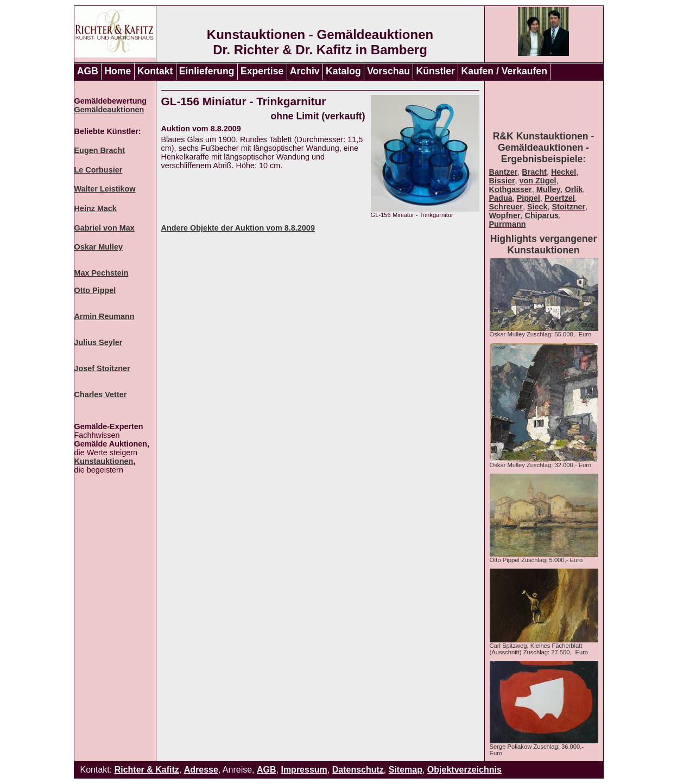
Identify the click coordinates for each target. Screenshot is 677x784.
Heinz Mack (96, 208)
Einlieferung (207, 71)
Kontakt (155, 71)
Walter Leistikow (105, 189)
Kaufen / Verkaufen (504, 71)
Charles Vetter (101, 394)
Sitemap (406, 770)
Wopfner (505, 215)
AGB (88, 71)
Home (118, 71)
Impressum (304, 770)
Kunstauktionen (104, 461)
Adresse (201, 770)
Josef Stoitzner (102, 368)
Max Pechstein (102, 273)
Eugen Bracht (100, 150)
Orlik (574, 189)
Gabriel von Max (105, 228)
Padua (501, 198)
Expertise (262, 71)
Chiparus (542, 215)
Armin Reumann (105, 316)
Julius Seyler (99, 342)
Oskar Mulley (99, 247)
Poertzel (560, 198)
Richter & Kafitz (147, 770)
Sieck (537, 207)
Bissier (502, 181)
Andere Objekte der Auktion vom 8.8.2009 (238, 228)
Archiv (305, 71)
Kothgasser (511, 189)
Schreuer (506, 207)
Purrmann (508, 224)
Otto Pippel (95, 290)
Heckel (564, 172)
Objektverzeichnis (464, 770)
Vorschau (388, 71)
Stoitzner (569, 207)
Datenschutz (358, 770)
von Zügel (538, 181)
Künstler (436, 71)
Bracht (534, 172)
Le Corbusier (99, 170)
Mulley (549, 189)
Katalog (343, 71)
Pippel (529, 198)
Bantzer (504, 172)
